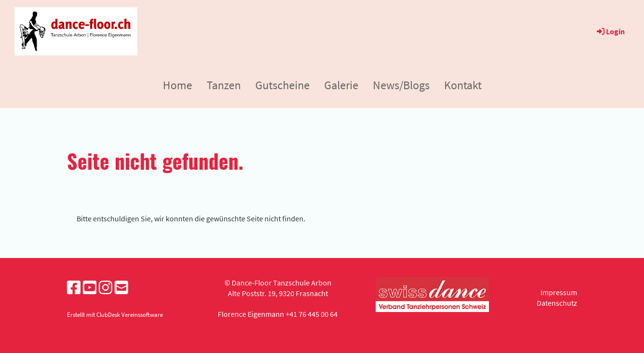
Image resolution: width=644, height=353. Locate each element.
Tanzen (224, 85)
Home (177, 85)
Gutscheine (283, 85)
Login (610, 31)
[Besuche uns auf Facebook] (74, 288)
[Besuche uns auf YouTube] (90, 288)
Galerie (341, 85)
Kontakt (463, 85)
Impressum (559, 292)
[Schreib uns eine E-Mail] (121, 288)
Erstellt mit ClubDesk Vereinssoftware (115, 314)
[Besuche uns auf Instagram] (105, 288)
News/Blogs (401, 85)
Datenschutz (557, 303)
